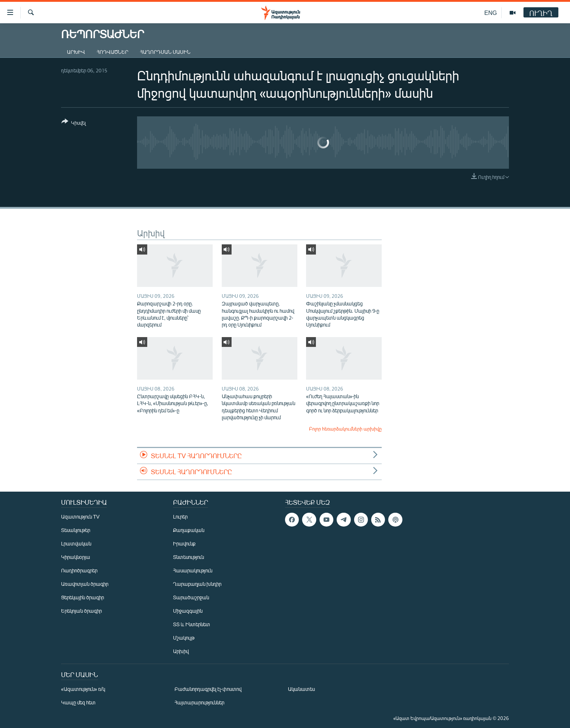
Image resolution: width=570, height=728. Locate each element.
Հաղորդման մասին (165, 52)
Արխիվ (76, 52)
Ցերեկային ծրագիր (83, 597)
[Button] (74, 123)
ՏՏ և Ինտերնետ (192, 624)
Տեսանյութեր (76, 530)
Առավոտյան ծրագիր (85, 584)
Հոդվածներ (113, 52)
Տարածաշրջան (191, 597)
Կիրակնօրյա (76, 557)
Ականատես (301, 689)
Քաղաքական (189, 530)
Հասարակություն (193, 570)
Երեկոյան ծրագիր (81, 611)
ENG (491, 13)
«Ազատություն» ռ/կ (83, 689)
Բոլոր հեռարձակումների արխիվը (345, 429)
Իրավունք (184, 543)
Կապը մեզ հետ (78, 702)
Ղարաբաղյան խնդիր (197, 584)
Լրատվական (76, 543)
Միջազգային (188, 611)
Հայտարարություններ (199, 702)
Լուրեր (180, 517)
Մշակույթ (184, 638)
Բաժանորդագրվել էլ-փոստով (208, 689)
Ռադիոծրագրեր (79, 570)
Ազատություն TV (80, 517)
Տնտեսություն (188, 557)
